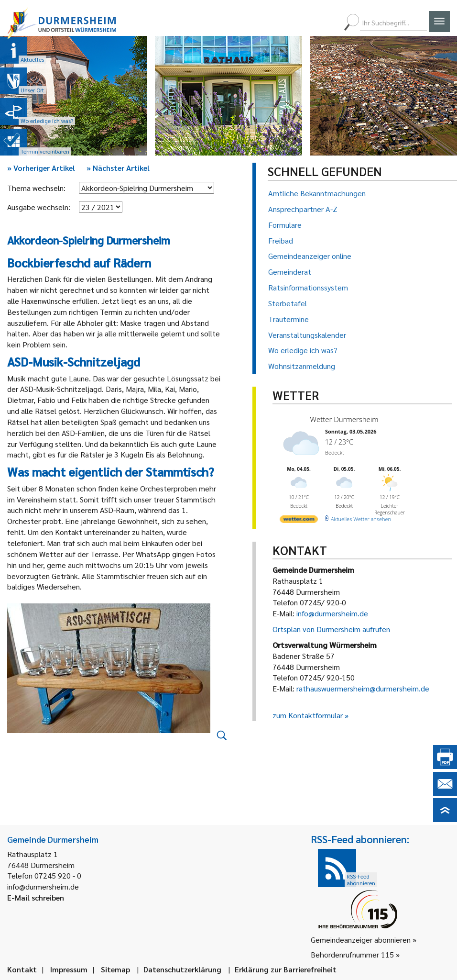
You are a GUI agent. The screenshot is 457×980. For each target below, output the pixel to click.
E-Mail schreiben (36, 897)
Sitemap (115, 969)
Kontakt (22, 969)
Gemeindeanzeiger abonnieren (361, 940)
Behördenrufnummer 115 (352, 954)
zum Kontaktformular (308, 715)
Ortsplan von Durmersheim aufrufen (331, 629)
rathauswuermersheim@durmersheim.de (363, 688)
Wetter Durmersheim (344, 419)
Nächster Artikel (118, 168)
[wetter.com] (299, 521)
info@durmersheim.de (332, 613)
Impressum (69, 969)
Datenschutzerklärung (182, 969)
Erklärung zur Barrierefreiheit (286, 969)
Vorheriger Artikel (41, 168)
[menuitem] (296, 22)
